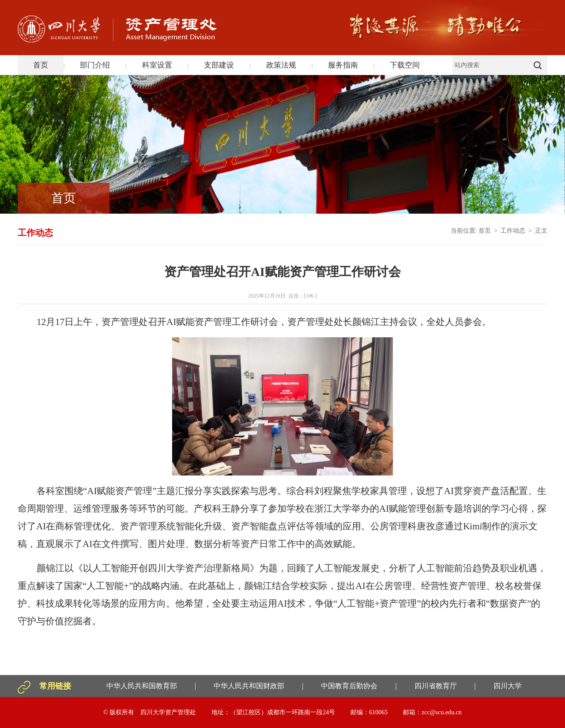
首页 (41, 65)
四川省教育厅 (436, 686)
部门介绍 (95, 65)
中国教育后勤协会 (349, 686)
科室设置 (157, 65)
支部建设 (219, 65)
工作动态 (513, 231)
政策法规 (281, 65)
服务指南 (343, 65)
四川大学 (508, 686)
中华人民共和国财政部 (249, 686)
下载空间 (405, 65)
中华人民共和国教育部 (142, 686)
